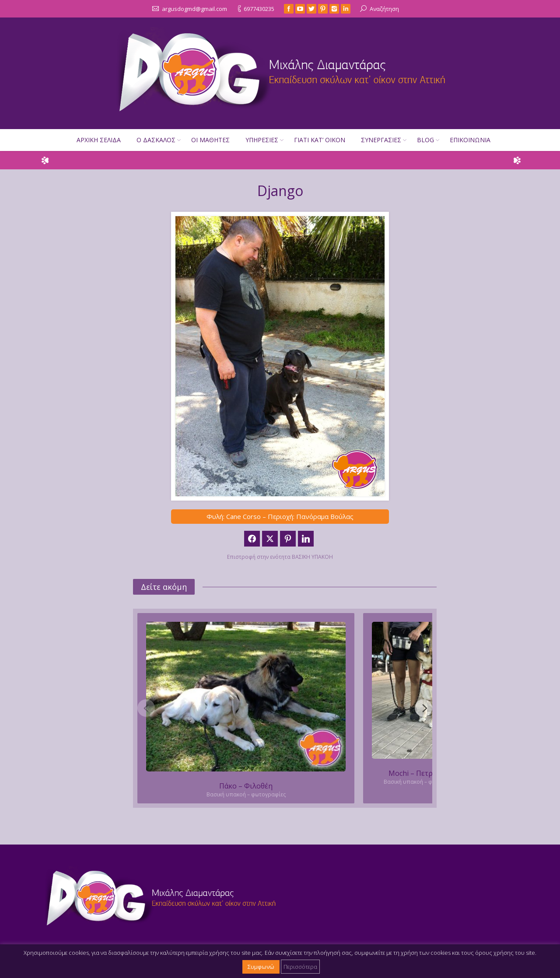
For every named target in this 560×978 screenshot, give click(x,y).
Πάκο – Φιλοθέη (246, 786)
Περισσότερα (300, 967)
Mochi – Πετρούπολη (423, 773)
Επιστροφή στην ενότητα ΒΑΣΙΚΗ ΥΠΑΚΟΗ (280, 557)
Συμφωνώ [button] (261, 967)
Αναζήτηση (384, 9)
